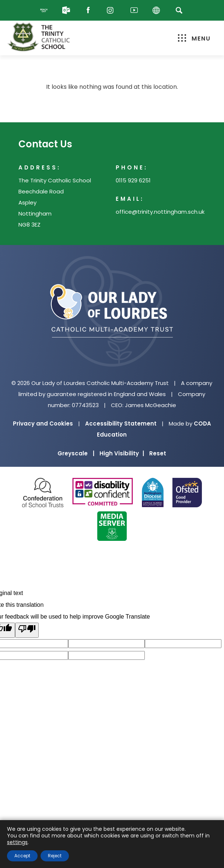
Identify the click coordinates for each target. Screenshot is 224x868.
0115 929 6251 (133, 180)
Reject (55, 856)
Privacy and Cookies (43, 423)
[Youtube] (134, 10)
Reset (158, 453)
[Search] (179, 10)
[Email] (68, 10)
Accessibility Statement (121, 423)
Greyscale (76, 453)
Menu (194, 38)
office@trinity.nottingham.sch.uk (160, 212)
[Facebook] (90, 10)
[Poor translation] (27, 630)
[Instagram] (112, 10)
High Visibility (122, 453)
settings (17, 842)
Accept (22, 856)
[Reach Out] (46, 10)
